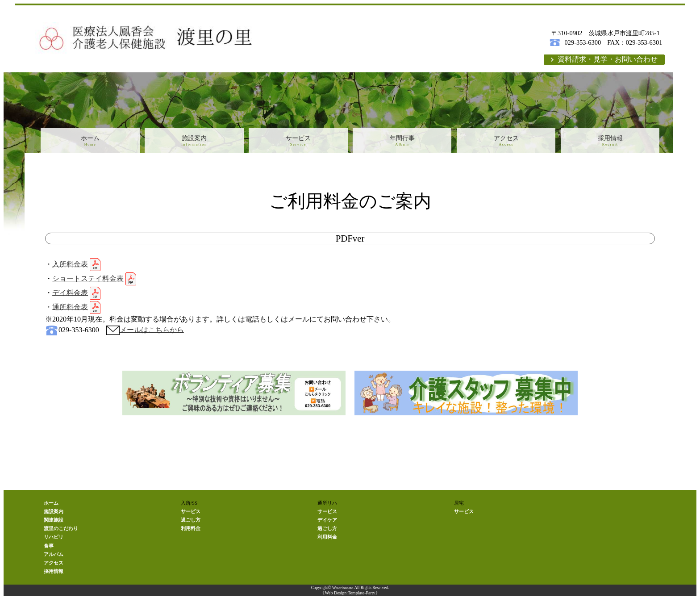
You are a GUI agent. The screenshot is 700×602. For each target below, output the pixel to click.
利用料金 (191, 531)
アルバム (54, 556)
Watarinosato (343, 590)
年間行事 (402, 142)
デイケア (327, 522)
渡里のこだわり (61, 531)
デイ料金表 (70, 295)
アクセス (506, 142)
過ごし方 (191, 522)
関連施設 (54, 522)
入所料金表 (70, 266)
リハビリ (54, 539)
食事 (49, 548)
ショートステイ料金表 (88, 280)
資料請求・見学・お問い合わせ (608, 60)
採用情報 (610, 142)
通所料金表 (70, 309)
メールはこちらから (152, 332)
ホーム (90, 142)
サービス (298, 142)
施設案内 (194, 142)
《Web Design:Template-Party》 (350, 595)
